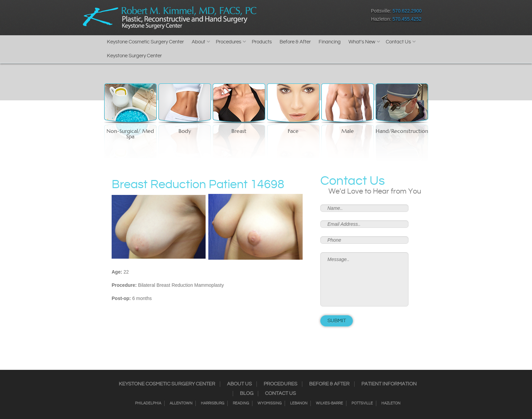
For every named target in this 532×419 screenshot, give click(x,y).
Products (262, 42)
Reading (241, 403)
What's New (362, 42)
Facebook (275, 16)
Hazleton (391, 403)
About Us (239, 384)
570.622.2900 (407, 11)
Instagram (287, 16)
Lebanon (299, 403)
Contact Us (398, 42)
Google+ (322, 16)
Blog (247, 394)
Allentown (181, 403)
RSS (310, 16)
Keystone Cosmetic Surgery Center (145, 42)
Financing (330, 42)
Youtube (334, 16)
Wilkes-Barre (329, 403)
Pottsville (362, 403)
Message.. (364, 279)
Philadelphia (148, 403)
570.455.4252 (407, 19)
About (198, 42)
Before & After (295, 42)
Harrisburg (213, 403)
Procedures (229, 42)
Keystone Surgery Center (134, 56)
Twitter (298, 16)
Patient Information (389, 384)
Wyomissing (270, 403)
